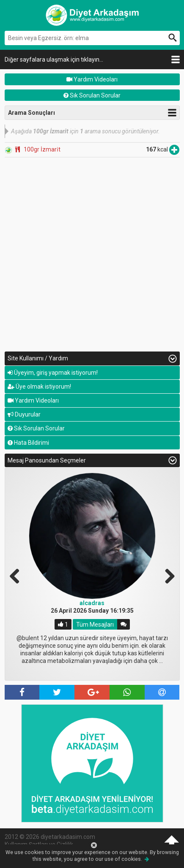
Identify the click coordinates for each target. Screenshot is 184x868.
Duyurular (24, 414)
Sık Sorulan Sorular (92, 95)
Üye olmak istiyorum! (39, 387)
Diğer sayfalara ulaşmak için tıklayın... (54, 59)
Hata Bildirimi (28, 443)
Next (167, 575)
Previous (18, 575)
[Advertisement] (92, 254)
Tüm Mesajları (95, 624)
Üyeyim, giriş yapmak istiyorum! (53, 373)
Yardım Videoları (92, 79)
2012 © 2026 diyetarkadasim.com (50, 837)
